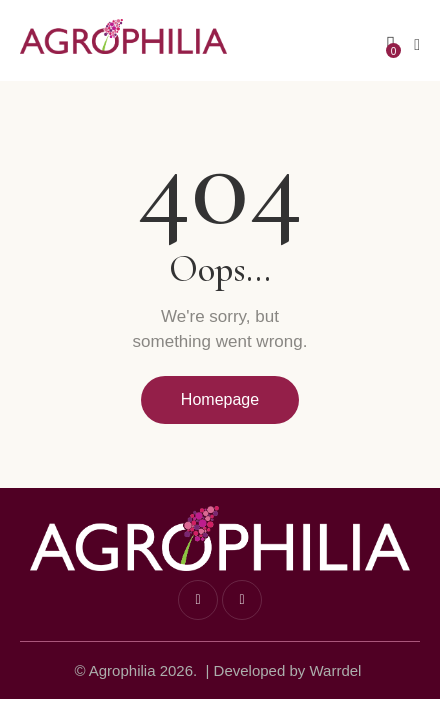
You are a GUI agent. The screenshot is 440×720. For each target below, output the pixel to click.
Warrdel (335, 670)
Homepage (220, 399)
